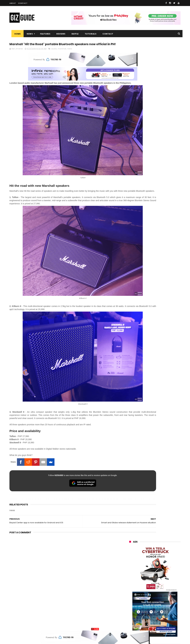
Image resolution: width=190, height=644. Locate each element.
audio (54, 55)
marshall (62, 55)
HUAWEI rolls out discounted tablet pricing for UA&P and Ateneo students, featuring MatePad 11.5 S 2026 (161, 295)
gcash (160, 586)
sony (148, 580)
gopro (161, 619)
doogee (153, 603)
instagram (132, 614)
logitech (131, 608)
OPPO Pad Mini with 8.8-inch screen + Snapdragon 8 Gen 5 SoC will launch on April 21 (161, 323)
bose (160, 625)
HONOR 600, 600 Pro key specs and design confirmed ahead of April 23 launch (163, 280)
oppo (130, 564)
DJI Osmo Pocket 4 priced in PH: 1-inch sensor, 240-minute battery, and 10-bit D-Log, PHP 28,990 (162, 338)
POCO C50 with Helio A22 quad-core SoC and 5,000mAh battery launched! (163, 250)
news (70, 55)
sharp (162, 592)
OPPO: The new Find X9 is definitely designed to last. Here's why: (151, 156)
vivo (163, 564)
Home (16, 34)
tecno (164, 580)
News (28, 34)
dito (144, 586)
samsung (151, 558)
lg (161, 575)
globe (130, 575)
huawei (131, 558)
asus (164, 569)
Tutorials (89, 34)
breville (145, 625)
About (13, 3)
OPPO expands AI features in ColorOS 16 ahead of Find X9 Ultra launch (161, 352)
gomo (165, 614)
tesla (130, 625)
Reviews (59, 34)
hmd (146, 619)
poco (130, 592)
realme (131, 569)
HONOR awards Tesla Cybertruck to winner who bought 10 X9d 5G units (159, 309)
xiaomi (147, 564)
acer (129, 586)
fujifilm (146, 592)
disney (130, 619)
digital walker (133, 603)
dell (159, 608)
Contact (23, 3)
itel (160, 597)
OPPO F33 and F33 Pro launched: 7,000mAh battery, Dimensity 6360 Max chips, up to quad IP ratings (163, 383)
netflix (130, 597)
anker (149, 614)
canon (146, 597)
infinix (146, 575)
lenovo (131, 580)
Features (43, 34)
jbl (146, 608)
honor (147, 569)
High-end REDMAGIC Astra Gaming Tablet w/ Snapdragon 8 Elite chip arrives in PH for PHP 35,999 (162, 266)
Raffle (73, 34)
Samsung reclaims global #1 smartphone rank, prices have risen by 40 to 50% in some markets (161, 367)
